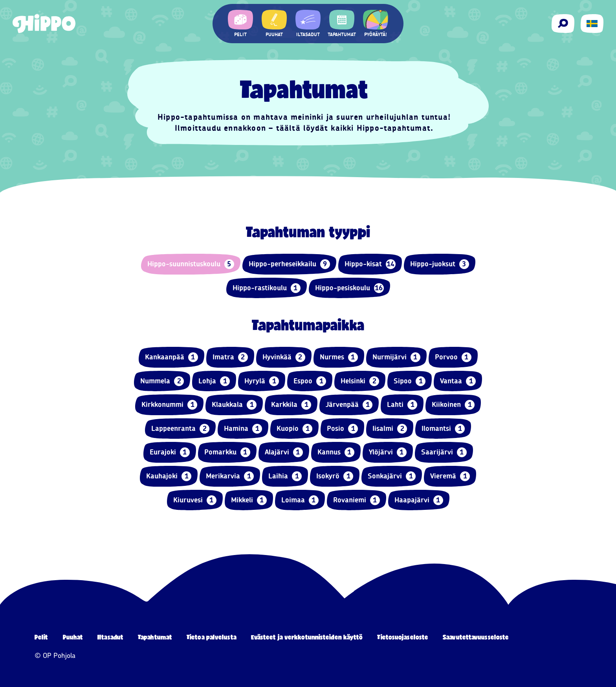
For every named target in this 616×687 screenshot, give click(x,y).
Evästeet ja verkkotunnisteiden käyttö (307, 637)
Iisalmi (390, 429)
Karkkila (291, 405)
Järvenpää (349, 405)
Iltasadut (110, 637)
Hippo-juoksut (440, 264)
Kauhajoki (169, 476)
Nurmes (339, 357)
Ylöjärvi (388, 452)
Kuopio (294, 429)
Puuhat (73, 637)
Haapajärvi (419, 500)
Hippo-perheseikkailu (289, 264)
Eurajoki (170, 452)
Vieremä (450, 476)
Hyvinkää (284, 357)
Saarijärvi (444, 452)
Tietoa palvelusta (212, 637)
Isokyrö (335, 476)
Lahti (402, 405)
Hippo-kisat (370, 264)
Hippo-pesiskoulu (349, 288)
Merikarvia (230, 476)
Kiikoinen (453, 405)
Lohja (214, 381)
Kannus (336, 452)
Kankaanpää (171, 357)
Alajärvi (284, 452)
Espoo (310, 381)
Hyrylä (262, 381)
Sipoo (410, 381)
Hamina (243, 429)
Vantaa (458, 381)
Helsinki (360, 381)
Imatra (230, 357)
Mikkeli (249, 500)
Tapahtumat (155, 637)
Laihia (285, 476)
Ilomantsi (443, 429)
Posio (342, 429)
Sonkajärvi (392, 476)
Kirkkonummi (169, 405)
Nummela (162, 381)
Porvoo (453, 357)
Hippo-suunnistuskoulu (191, 264)
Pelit (41, 637)
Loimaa (300, 500)
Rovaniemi (357, 500)
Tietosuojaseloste (403, 637)
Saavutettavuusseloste (476, 637)
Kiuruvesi (195, 500)
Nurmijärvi (396, 357)
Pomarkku (227, 452)
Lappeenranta (180, 429)
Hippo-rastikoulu (267, 288)
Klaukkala (234, 405)
